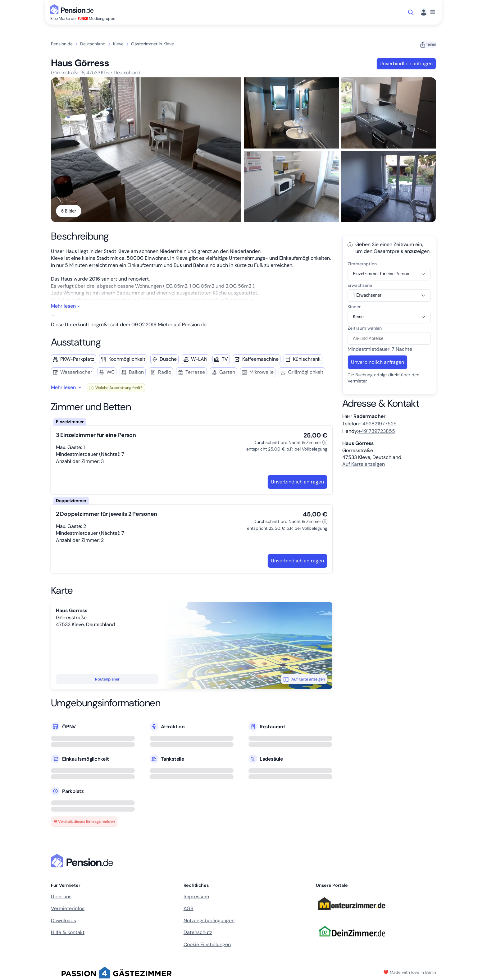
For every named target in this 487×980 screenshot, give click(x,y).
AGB (189, 909)
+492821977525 (378, 424)
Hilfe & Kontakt (68, 933)
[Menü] (428, 12)
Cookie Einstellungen (207, 945)
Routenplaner (107, 680)
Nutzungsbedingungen (209, 921)
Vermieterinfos (68, 909)
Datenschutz (198, 933)
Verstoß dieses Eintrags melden (84, 822)
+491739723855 (377, 432)
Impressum (196, 897)
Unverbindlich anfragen (406, 64)
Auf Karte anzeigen (304, 680)
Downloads (64, 921)
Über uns (61, 897)
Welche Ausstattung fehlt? (116, 388)
